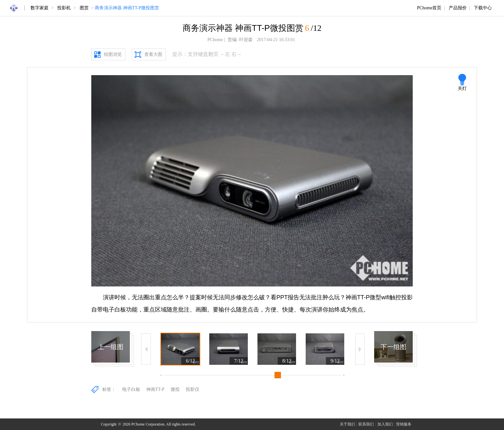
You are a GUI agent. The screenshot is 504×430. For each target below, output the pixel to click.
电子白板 (131, 389)
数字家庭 (40, 8)
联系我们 (366, 424)
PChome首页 (429, 8)
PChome (215, 40)
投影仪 (193, 389)
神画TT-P (155, 389)
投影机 (64, 8)
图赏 (84, 8)
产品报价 (458, 8)
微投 (175, 389)
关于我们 (347, 424)
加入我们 (385, 424)
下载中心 (483, 8)
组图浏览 (113, 54)
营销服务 (404, 424)
